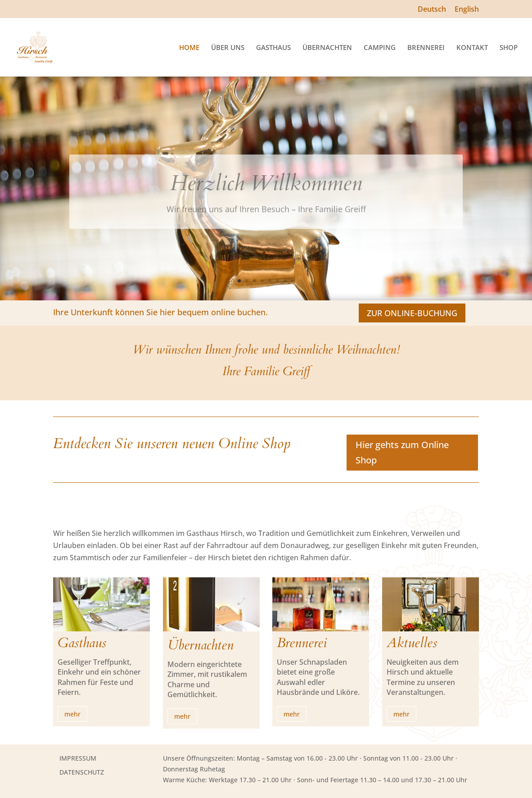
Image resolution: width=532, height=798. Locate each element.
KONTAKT (472, 48)
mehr (72, 714)
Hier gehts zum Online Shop (402, 452)
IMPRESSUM (78, 758)
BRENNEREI (426, 48)
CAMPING (380, 48)
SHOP (509, 48)
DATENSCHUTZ (82, 772)
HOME (189, 48)
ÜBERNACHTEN (327, 48)
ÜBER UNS (228, 48)
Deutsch (432, 10)
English (467, 10)
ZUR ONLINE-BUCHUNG (412, 313)
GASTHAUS (273, 48)
